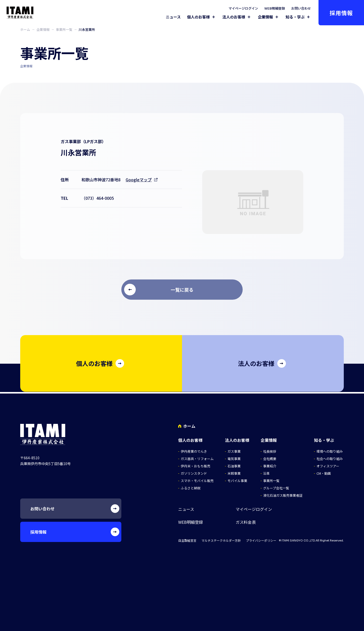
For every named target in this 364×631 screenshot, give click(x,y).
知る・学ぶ (295, 17)
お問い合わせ (301, 8)
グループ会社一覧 (276, 486)
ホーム (25, 29)
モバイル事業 (237, 479)
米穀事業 (234, 472)
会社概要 (270, 457)
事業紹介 (270, 464)
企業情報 (265, 17)
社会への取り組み (330, 457)
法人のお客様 (234, 17)
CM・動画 (324, 472)
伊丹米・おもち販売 (196, 464)
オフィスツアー (328, 464)
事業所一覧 (64, 29)
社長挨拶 (270, 450)
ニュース (173, 17)
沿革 (266, 472)
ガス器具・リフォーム (197, 457)
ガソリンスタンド (194, 472)
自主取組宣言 (187, 539)
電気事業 (234, 457)
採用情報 (341, 13)
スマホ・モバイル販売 (197, 479)
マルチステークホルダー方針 (221, 539)
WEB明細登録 (275, 8)
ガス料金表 (246, 520)
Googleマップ (139, 180)
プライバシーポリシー (261, 539)
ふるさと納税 (191, 486)
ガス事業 (234, 450)
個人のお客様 (198, 17)
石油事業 (234, 464)
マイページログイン (243, 8)
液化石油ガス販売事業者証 (283, 494)
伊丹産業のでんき (194, 450)
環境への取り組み (330, 450)
